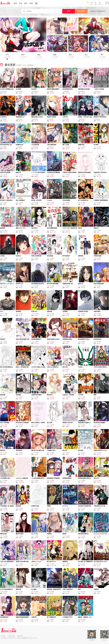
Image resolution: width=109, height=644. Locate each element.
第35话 (52, 121)
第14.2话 (5, 510)
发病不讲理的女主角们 (53, 339)
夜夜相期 (3, 395)
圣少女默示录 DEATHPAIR (101, 562)
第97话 (67, 121)
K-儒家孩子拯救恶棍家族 (101, 200)
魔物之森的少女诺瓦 (37, 117)
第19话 (67, 510)
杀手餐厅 (96, 145)
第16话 (83, 204)
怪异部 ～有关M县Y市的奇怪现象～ (88, 117)
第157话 (99, 149)
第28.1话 (52, 93)
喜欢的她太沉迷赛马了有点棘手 (87, 423)
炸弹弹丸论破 (35, 506)
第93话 (36, 288)
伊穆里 (49, 506)
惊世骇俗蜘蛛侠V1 (37, 339)
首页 (15, 3)
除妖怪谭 (18, 506)
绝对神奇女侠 (97, 339)
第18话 (83, 121)
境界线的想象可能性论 (84, 478)
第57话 (21, 427)
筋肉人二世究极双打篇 (22, 367)
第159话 (99, 93)
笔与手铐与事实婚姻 (53, 284)
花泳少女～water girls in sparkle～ (10, 284)
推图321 (37, 176)
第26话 (21, 149)
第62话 (21, 593)
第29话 (52, 315)
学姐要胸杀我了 (5, 617)
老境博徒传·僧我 (67, 339)
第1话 (5, 399)
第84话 (83, 343)
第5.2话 (83, 566)
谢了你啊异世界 (51, 617)
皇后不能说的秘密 (99, 284)
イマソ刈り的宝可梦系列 (38, 172)
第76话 (36, 538)
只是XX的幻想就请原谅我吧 (8, 562)
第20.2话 (83, 93)
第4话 (5, 371)
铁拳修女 (49, 534)
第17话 (21, 121)
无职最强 (65, 311)
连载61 (67, 427)
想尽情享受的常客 (68, 89)
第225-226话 (53, 232)
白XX (2, 311)
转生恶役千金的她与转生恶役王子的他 (89, 506)
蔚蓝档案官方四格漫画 (53, 478)
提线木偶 (18, 589)
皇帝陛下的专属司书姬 (22, 562)
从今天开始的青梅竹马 (7, 589)
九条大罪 (65, 117)
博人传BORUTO (52, 562)
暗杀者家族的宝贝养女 (38, 284)
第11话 (5, 121)
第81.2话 (68, 232)
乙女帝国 (81, 395)
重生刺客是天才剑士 (84, 339)
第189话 (52, 399)
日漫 (31, 3)
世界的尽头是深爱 (5, 172)
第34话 (36, 149)
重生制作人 (50, 395)
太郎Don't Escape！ (37, 562)
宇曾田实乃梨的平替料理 (69, 172)
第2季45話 (99, 315)
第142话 (21, 371)
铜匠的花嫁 (3, 534)
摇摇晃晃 (65, 562)
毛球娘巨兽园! (98, 256)
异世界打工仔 (20, 284)
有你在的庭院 (66, 200)
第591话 (21, 621)
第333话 (83, 288)
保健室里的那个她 (68, 284)
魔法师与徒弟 (20, 534)
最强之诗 (18, 172)
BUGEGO (65, 506)
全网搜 (81, 11)
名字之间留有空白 (83, 200)
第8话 (5, 204)
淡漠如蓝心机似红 (83, 311)
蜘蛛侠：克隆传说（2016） (86, 617)
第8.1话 (99, 121)
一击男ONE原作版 (99, 89)
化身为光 (18, 256)
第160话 (5, 315)
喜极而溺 (81, 256)
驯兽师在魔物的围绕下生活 (55, 89)
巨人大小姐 (35, 534)
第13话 (21, 176)
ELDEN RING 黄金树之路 (70, 228)
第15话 (5, 176)
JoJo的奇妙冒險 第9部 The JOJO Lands (42, 478)
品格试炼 (49, 311)
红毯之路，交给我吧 (68, 395)
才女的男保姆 (35, 145)
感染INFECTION (21, 228)
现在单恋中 (35, 228)
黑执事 (64, 534)
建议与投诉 (12, 636)
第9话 (5, 149)
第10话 (83, 538)
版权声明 (20, 636)
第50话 (36, 93)
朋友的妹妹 (50, 256)
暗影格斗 (96, 228)
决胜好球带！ (97, 311)
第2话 (52, 454)
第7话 (67, 343)
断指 (95, 395)
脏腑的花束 (81, 145)
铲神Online (34, 311)
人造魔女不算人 (51, 450)
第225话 (68, 538)
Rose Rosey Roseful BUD (100, 534)
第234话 (52, 482)
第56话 (52, 288)
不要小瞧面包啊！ (52, 145)
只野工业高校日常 (68, 589)
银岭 (79, 589)
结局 (98, 232)
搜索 (69, 11)
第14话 (36, 260)
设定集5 (37, 204)
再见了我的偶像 (5, 423)
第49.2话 (68, 93)
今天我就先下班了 (68, 617)
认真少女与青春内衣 (53, 367)
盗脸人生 (81, 284)
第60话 (21, 454)
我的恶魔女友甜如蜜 (84, 89)
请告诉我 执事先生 (83, 534)
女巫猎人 (3, 256)
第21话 (52, 176)
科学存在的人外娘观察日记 (23, 423)
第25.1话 (99, 454)
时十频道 (34, 589)
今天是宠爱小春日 (5, 478)
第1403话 (99, 482)
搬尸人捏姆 (66, 145)
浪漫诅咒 (3, 339)
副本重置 (18, 311)
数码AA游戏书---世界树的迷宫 (40, 423)
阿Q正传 (65, 450)
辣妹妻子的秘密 (51, 117)
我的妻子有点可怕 (68, 423)
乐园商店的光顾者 (36, 395)
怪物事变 (3, 228)
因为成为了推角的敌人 (7, 200)
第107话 (5, 232)
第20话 (21, 566)
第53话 (67, 315)
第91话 (52, 510)
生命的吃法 (3, 117)
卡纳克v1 (81, 367)
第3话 (52, 260)
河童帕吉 (96, 589)
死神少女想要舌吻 (36, 256)
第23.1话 (99, 176)
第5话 (83, 149)
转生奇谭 (34, 89)
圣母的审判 (19, 450)
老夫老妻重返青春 (52, 228)
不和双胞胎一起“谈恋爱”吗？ (8, 506)
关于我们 (3, 636)
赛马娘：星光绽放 (36, 200)
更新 (21, 3)
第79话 (83, 232)
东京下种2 (21, 482)
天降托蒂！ (35, 617)
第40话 (5, 621)
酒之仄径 (96, 478)
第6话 (5, 93)
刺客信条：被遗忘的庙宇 (54, 589)
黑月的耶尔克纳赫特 (99, 423)
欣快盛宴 (18, 395)
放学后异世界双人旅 (6, 145)
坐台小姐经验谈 (20, 200)
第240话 (37, 343)
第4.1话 (68, 149)
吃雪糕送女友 (20, 145)
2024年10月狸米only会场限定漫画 (41, 367)
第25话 (99, 288)
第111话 (21, 232)
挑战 (20, 204)
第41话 (36, 454)
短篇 (36, 371)
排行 (26, 3)
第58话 (5, 343)
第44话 (21, 93)
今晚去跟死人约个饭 (99, 506)
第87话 (21, 288)
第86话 (99, 371)
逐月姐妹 (81, 450)
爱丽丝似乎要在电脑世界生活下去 (88, 172)
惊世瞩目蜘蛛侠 (67, 478)
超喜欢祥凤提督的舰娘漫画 (23, 617)
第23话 (99, 204)
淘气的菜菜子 (66, 256)
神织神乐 (3, 450)
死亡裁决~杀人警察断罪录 (85, 562)
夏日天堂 (65, 367)
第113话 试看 (53, 566)
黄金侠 (80, 228)
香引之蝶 (49, 423)
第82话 (36, 232)
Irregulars (50, 200)
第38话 (36, 510)
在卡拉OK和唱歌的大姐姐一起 (9, 89)
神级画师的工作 (20, 117)
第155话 (83, 176)
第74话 (83, 315)
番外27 (5, 593)
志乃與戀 (18, 89)
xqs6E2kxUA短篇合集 (22, 478)
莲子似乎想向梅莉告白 (7, 367)
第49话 (52, 343)
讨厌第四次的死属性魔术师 (55, 172)
